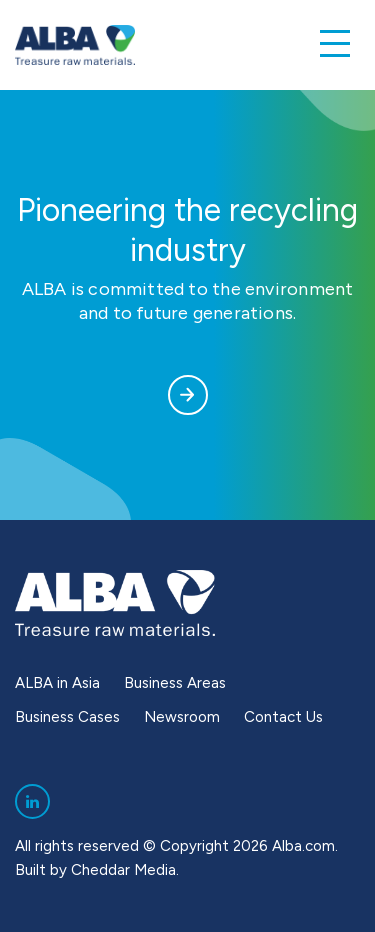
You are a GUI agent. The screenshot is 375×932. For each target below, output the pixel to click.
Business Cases (67, 717)
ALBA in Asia (57, 683)
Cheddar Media (123, 870)
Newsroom (182, 717)
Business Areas (175, 683)
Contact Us (283, 717)
